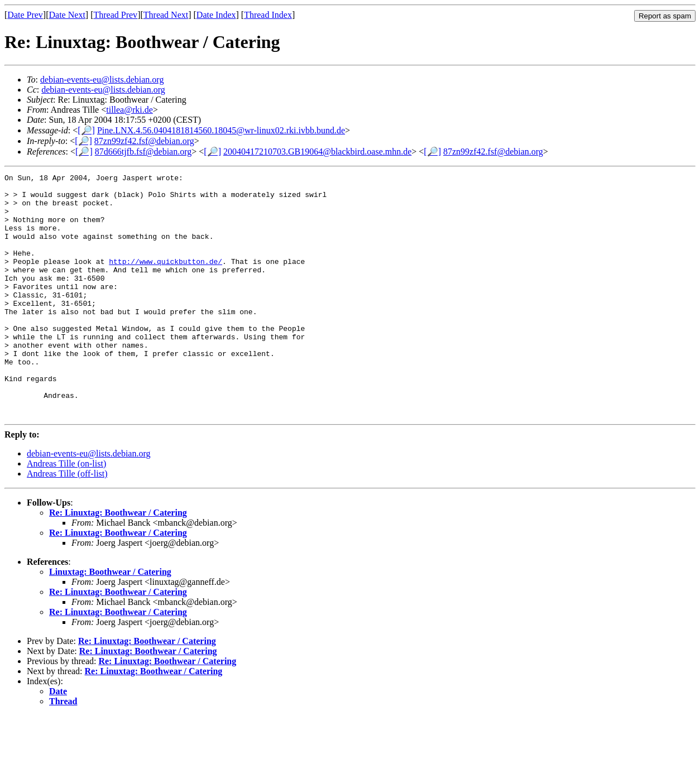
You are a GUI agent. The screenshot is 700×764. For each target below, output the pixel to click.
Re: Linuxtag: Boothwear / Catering (118, 561)
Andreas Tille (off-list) (67, 522)
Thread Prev (115, 15)
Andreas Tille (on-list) (66, 512)
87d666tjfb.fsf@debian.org (143, 152)
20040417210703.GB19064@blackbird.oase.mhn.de (317, 152)
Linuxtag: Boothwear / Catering (110, 620)
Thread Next (166, 15)
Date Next (67, 15)
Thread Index (268, 15)
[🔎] (86, 130)
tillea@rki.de (130, 110)
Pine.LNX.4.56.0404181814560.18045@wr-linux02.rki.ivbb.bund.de (221, 130)
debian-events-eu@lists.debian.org (102, 80)
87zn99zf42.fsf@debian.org (144, 141)
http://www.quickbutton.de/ (166, 280)
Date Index (216, 15)
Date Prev (25, 15)
